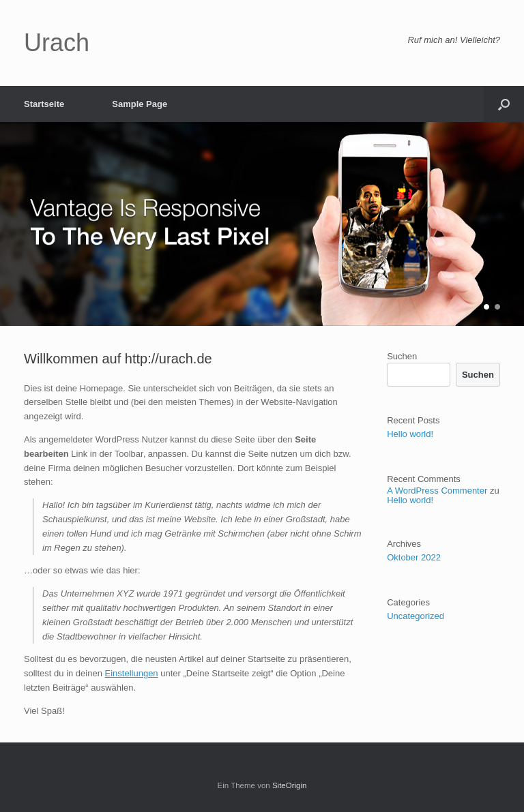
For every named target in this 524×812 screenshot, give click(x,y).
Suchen (402, 356)
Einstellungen (132, 673)
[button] (504, 104)
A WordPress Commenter (437, 491)
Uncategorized (416, 616)
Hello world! (410, 434)
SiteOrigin (290, 785)
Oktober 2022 (414, 557)
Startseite (44, 104)
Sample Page (140, 104)
